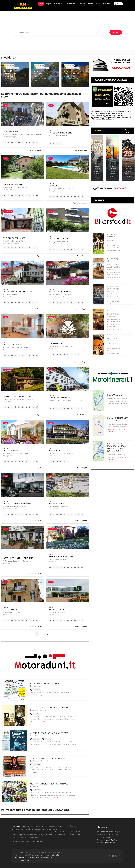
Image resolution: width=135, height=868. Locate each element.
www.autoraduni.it (34, 858)
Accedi (118, 4)
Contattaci (107, 4)
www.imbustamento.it (22, 860)
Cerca (116, 32)
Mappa (49, 4)
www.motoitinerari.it (52, 855)
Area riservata (75, 831)
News (98, 4)
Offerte (91, 4)
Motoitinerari (71, 4)
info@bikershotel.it (109, 843)
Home (41, 4)
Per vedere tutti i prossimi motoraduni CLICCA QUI (35, 810)
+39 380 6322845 (111, 840)
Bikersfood (81, 4)
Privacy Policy (75, 834)
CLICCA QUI (120, 188)
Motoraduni (58, 4)
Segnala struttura (73, 827)
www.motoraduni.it (38, 855)
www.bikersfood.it (21, 858)
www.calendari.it (47, 858)
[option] (15, 74)
